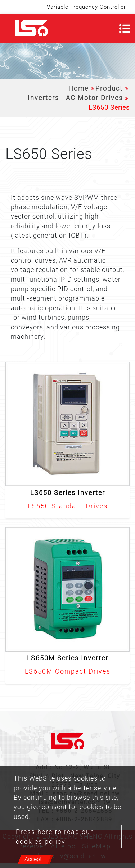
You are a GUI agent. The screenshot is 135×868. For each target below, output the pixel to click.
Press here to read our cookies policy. (55, 837)
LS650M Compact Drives (68, 671)
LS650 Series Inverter (68, 493)
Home (78, 88)
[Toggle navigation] (125, 29)
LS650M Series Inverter (68, 658)
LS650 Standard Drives (68, 506)
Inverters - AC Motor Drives (75, 98)
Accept (33, 859)
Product (109, 88)
